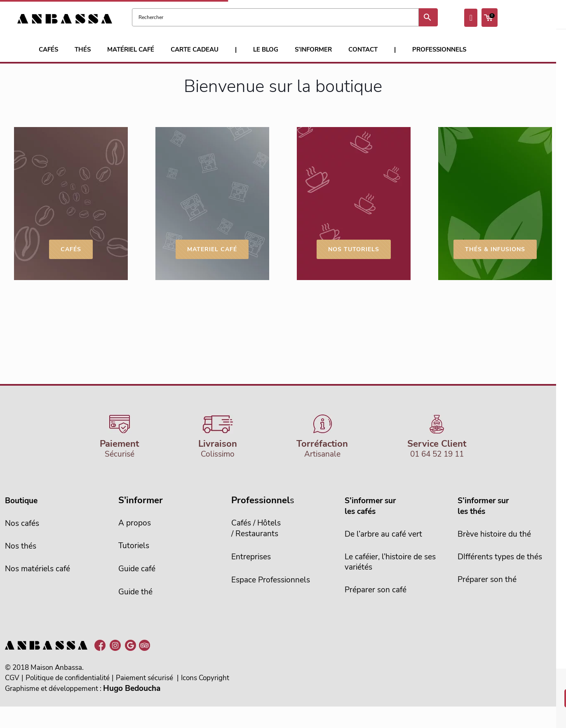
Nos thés (21, 546)
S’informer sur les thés (483, 506)
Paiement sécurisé (144, 678)
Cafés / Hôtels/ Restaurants (256, 528)
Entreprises (251, 557)
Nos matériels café (38, 569)
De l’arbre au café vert (383, 534)
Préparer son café (376, 590)
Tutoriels (134, 546)
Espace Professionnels (271, 580)
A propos (135, 523)
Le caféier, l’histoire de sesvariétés (390, 562)
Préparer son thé (487, 580)
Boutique (21, 501)
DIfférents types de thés (500, 557)
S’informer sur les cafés (370, 506)
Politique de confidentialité (68, 678)
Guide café (137, 569)
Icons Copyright (205, 678)
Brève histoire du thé (494, 534)
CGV (12, 678)
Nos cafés (22, 523)
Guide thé (135, 592)
